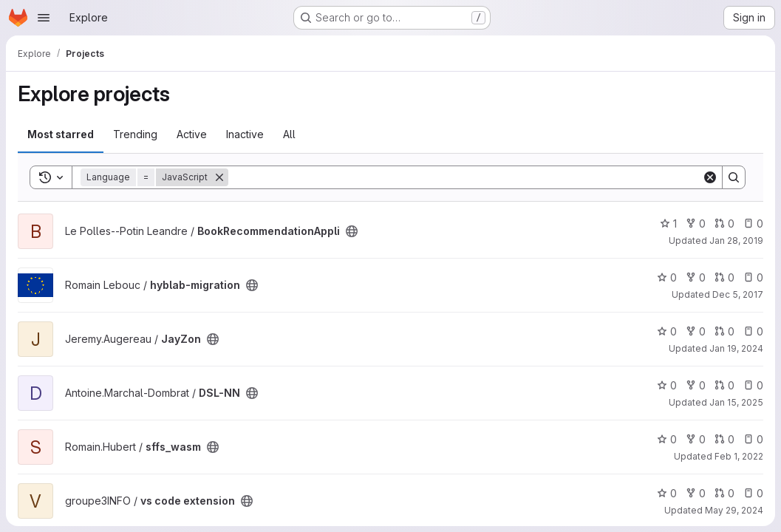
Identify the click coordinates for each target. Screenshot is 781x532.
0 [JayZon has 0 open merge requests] (724, 331)
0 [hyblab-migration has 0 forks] (696, 277)
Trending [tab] (135, 134)
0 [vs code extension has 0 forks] (696, 493)
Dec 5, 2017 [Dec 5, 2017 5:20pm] (738, 294)
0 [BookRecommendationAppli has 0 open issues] (753, 224)
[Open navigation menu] (44, 18)
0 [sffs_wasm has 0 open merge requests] (724, 439)
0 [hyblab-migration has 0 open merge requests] (724, 277)
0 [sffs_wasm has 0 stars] (667, 439)
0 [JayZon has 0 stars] (667, 331)
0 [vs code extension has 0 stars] (667, 493)
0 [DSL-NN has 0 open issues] (753, 385)
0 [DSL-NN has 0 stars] (667, 385)
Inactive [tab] (245, 134)
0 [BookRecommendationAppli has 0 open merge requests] (724, 224)
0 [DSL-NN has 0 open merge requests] (724, 385)
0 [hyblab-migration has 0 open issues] (753, 277)
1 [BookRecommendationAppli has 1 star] (668, 224)
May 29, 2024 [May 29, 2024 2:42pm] (734, 510)
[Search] (465, 177)
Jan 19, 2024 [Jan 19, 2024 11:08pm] (736, 348)
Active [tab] (192, 134)
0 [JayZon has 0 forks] (696, 331)
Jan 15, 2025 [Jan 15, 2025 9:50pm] (736, 402)
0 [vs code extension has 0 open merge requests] (724, 493)
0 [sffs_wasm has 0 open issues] (753, 439)
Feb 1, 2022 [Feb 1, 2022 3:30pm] (739, 456)
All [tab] (289, 134)
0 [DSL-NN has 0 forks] (696, 385)
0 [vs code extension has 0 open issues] (753, 493)
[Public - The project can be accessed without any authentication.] (352, 231)
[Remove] (219, 177)
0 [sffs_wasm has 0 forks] (696, 439)
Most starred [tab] (61, 134)
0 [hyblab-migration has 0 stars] (667, 277)
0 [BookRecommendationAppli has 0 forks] (696, 224)
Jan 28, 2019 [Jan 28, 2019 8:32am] (736, 241)
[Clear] (710, 177)
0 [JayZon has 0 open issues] (753, 331)
